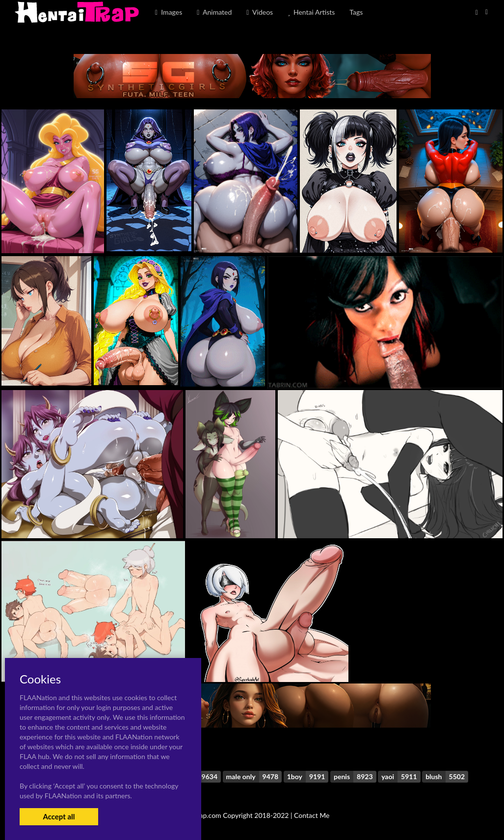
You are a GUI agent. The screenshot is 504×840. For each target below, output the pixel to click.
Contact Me (312, 815)
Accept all (59, 816)
